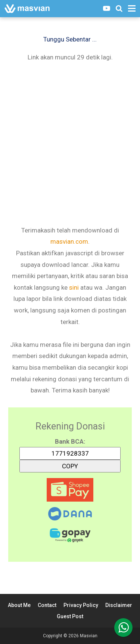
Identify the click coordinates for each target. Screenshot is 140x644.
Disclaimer (119, 605)
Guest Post (70, 616)
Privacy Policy (81, 605)
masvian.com (69, 241)
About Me (19, 605)
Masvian (89, 636)
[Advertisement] (70, 143)
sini (74, 287)
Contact (47, 605)
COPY (70, 465)
